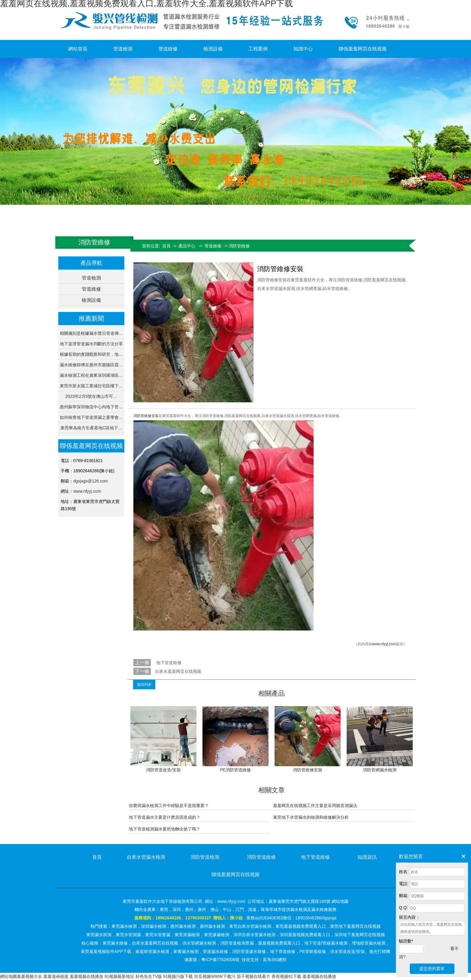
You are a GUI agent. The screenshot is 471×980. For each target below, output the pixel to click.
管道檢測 (123, 49)
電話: (404, 884)
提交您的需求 (432, 969)
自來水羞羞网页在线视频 (178, 671)
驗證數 (406, 941)
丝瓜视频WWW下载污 (215, 976)
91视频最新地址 (120, 976)
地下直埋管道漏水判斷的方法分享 (91, 344)
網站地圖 (8, 976)
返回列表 (144, 685)
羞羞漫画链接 (56, 976)
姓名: (404, 872)
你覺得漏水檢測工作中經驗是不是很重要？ (169, 806)
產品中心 (187, 246)
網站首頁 (78, 49)
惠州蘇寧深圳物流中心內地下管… (91, 407)
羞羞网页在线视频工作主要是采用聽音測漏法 (315, 806)
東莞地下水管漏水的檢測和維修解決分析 (311, 817)
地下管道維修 (168, 663)
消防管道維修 (261, 857)
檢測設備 (213, 49)
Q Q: (403, 908)
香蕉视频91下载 (287, 976)
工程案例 (258, 49)
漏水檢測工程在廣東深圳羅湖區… (91, 375)
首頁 (166, 246)
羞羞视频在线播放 (87, 976)
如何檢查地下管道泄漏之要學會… (91, 417)
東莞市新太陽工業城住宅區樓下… (91, 386)
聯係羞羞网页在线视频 (363, 49)
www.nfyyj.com (87, 491)
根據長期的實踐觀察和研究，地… (91, 354)
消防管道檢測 (205, 857)
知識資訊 (367, 857)
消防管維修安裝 (146, 416)
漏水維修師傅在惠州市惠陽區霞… (91, 365)
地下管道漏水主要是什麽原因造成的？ (165, 817)
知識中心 (303, 49)
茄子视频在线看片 (254, 976)
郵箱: (404, 896)
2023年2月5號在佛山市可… (91, 396)
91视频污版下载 (178, 976)
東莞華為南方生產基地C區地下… (91, 428)
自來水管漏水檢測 (146, 857)
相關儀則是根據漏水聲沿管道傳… (91, 333)
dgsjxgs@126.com (91, 481)
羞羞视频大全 (29, 976)
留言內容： (409, 917)
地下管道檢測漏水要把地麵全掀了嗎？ (165, 829)
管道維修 (168, 49)
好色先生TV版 (149, 976)
